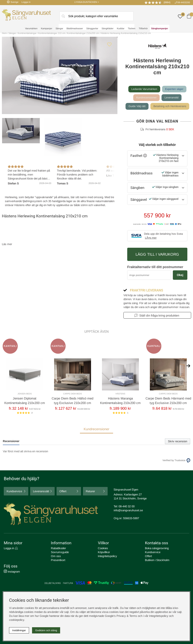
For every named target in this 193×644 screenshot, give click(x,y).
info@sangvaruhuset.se (128, 510)
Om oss (56, 556)
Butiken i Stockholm (157, 560)
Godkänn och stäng (46, 630)
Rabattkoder (58, 548)
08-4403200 (184, 2)
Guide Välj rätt (137, 106)
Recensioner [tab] (11, 441)
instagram (12, 572)
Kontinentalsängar (27, 33)
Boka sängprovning (157, 548)
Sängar (59, 28)
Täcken (132, 28)
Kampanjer (47, 28)
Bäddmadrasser (75, 28)
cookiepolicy (17, 620)
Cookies (103, 548)
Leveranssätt (41, 491)
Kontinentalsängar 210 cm (52, 33)
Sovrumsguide (60, 552)
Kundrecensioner (146, 97)
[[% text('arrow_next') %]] (188, 366)
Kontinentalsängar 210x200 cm (83, 33)
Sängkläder (108, 28)
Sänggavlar (92, 28)
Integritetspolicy (107, 556)
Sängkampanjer (160, 28)
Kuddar (121, 28)
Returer (90, 491)
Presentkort (58, 560)
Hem (4, 33)
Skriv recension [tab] (178, 441)
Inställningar (19, 630)
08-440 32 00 (127, 506)
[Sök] (96, 16)
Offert (63, 491)
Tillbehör (143, 28)
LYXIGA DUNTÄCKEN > (87, 2)
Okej (180, 275)
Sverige (13, 2)
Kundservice (14, 491)
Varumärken (31, 28)
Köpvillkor (104, 552)
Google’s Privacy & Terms (121, 616)
